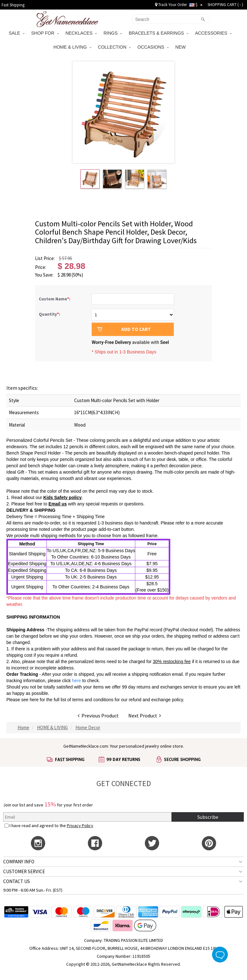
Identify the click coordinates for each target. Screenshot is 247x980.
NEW (181, 47)
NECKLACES (81, 33)
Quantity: (49, 314)
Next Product (145, 716)
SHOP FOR (45, 33)
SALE (17, 33)
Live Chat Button (220, 955)
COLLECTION (114, 47)
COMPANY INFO (19, 862)
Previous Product (98, 716)
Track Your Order (171, 5)
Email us (58, 504)
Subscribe (208, 817)
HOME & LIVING (72, 47)
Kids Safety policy (63, 497)
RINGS (113, 33)
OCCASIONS (153, 47)
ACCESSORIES (213, 33)
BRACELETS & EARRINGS (158, 33)
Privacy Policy (80, 826)
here (34, 700)
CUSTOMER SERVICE (24, 871)
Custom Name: (55, 299)
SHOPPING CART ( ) (225, 5)
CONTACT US (17, 881)
